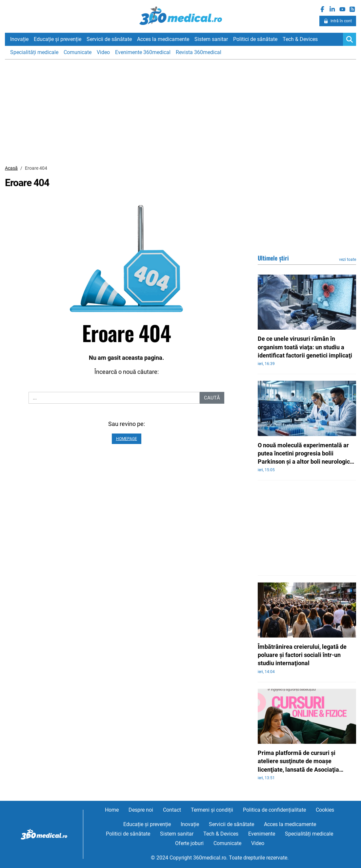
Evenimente (262, 834)
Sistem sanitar (211, 39)
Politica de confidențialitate (274, 810)
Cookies (325, 810)
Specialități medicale (34, 52)
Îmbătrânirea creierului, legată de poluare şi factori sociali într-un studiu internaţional (302, 655)
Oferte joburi (189, 843)
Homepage (127, 439)
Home (112, 810)
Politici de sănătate (255, 39)
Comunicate (78, 52)
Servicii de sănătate (109, 39)
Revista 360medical (199, 52)
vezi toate (348, 260)
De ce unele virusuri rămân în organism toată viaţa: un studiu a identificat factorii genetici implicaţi (305, 347)
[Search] (350, 39)
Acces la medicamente (163, 39)
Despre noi (141, 810)
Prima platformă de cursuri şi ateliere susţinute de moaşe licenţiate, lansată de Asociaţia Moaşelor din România (298, 762)
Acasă (11, 168)
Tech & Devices (300, 39)
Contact (172, 810)
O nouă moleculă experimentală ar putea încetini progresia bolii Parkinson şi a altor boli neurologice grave (305, 454)
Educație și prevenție (58, 39)
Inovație (19, 39)
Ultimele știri (273, 258)
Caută (212, 398)
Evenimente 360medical (143, 52)
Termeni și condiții (212, 810)
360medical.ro (180, 16)
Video (103, 52)
